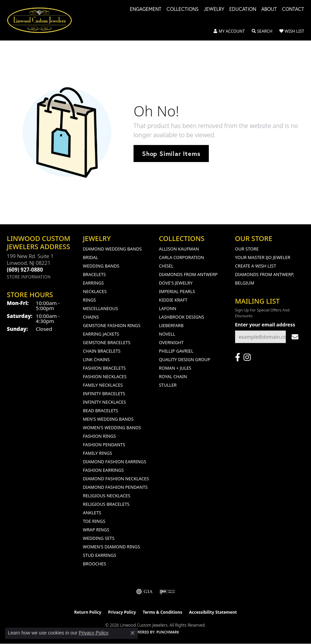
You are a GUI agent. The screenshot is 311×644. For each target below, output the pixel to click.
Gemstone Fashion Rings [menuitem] (112, 325)
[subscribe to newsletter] (295, 337)
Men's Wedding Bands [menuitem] (108, 419)
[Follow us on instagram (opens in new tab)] (247, 357)
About (269, 10)
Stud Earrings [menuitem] (99, 555)
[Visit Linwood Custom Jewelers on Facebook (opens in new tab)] (238, 357)
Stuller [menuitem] (168, 385)
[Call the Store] (25, 270)
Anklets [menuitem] (92, 513)
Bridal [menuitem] (90, 257)
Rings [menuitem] (89, 300)
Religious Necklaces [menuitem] (106, 496)
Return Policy (88, 612)
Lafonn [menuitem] (168, 308)
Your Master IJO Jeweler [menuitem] (263, 257)
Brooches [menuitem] (94, 564)
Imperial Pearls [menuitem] (177, 291)
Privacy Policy (122, 612)
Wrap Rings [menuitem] (96, 530)
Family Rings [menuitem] (97, 453)
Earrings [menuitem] (93, 283)
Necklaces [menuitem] (95, 291)
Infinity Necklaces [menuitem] (104, 402)
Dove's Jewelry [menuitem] (176, 283)
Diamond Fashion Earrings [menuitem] (114, 462)
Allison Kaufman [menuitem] (179, 249)
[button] (229, 31)
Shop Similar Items (171, 154)
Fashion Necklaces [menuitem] (105, 376)
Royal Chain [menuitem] (173, 376)
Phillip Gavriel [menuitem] (176, 351)
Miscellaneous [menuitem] (100, 308)
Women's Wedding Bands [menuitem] (112, 428)
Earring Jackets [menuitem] (101, 334)
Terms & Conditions (162, 612)
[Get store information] (29, 277)
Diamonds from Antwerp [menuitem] (188, 274)
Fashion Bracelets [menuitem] (104, 368)
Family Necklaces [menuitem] (103, 385)
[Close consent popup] (133, 633)
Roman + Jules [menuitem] (175, 368)
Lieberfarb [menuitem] (171, 325)
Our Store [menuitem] (247, 249)
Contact (293, 10)
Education (243, 10)
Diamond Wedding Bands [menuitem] (112, 249)
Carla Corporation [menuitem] (182, 257)
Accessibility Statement (213, 612)
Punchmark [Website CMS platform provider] (168, 632)
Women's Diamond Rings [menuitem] (111, 547)
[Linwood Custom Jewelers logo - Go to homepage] (43, 20)
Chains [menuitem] (91, 317)
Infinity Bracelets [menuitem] (104, 393)
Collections (183, 10)
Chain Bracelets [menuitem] (102, 351)
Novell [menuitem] (167, 334)
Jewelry (214, 10)
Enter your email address (265, 325)
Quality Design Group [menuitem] (185, 359)
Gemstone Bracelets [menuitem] (106, 342)
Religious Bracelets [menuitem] (106, 504)
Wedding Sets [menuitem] (99, 538)
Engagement (146, 10)
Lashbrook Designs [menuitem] (182, 317)
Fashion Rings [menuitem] (99, 436)
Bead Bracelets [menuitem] (100, 410)
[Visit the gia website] (144, 592)
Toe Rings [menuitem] (94, 521)
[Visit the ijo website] (167, 592)
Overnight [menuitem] (172, 342)
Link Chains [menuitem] (96, 359)
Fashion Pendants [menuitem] (104, 445)
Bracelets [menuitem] (94, 274)
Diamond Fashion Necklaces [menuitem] (116, 479)
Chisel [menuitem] (166, 266)
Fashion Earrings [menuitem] (103, 470)
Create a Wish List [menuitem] (256, 266)
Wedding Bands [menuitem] (101, 266)
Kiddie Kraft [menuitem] (173, 300)
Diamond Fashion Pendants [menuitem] (115, 487)
